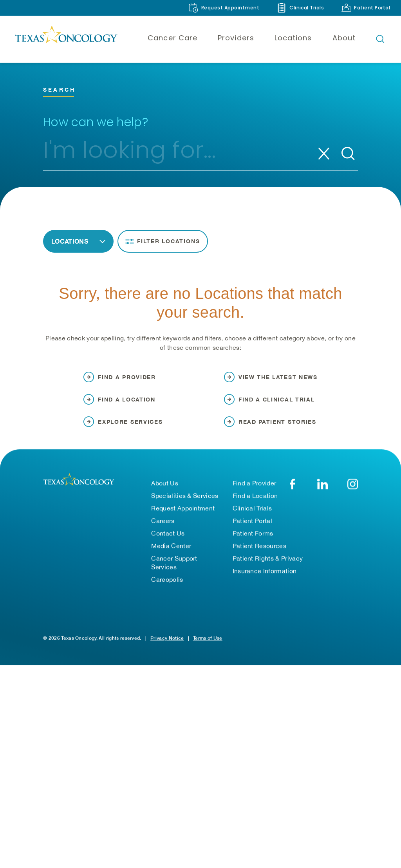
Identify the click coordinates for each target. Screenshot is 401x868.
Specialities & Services (185, 503)
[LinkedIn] (322, 492)
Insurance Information (265, 579)
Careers (163, 528)
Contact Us (168, 541)
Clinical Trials (252, 516)
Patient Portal (252, 528)
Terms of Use (208, 646)
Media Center (171, 553)
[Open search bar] (380, 39)
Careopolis (167, 587)
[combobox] (172, 154)
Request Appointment (183, 516)
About (344, 38)
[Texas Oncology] (66, 39)
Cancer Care (173, 38)
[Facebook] (292, 492)
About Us (165, 491)
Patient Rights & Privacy (268, 566)
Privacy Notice (167, 646)
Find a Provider (255, 491)
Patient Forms (253, 541)
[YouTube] (353, 492)
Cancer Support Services (174, 570)
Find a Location (255, 503)
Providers (236, 38)
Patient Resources (259, 553)
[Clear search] (324, 154)
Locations (293, 38)
